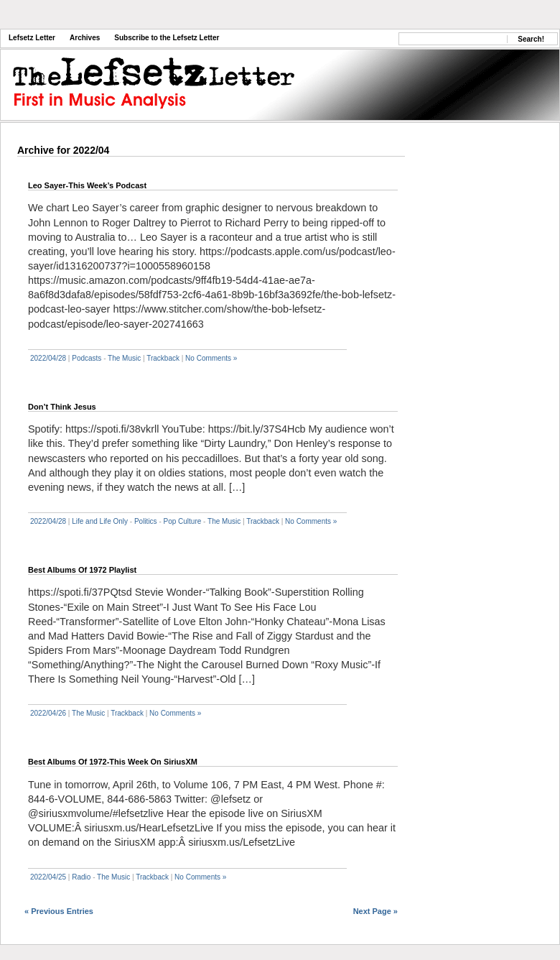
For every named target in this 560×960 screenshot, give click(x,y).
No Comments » (211, 358)
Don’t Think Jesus (62, 407)
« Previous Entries (59, 911)
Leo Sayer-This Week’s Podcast (87, 185)
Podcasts (87, 358)
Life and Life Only (100, 521)
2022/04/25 (48, 877)
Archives (85, 38)
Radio (81, 877)
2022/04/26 (48, 713)
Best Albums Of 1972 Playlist (82, 570)
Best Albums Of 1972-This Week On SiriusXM (113, 762)
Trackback (163, 358)
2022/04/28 (48, 358)
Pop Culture (183, 521)
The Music (124, 358)
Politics (146, 521)
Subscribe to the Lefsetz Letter (167, 38)
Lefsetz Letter (32, 38)
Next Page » (375, 911)
